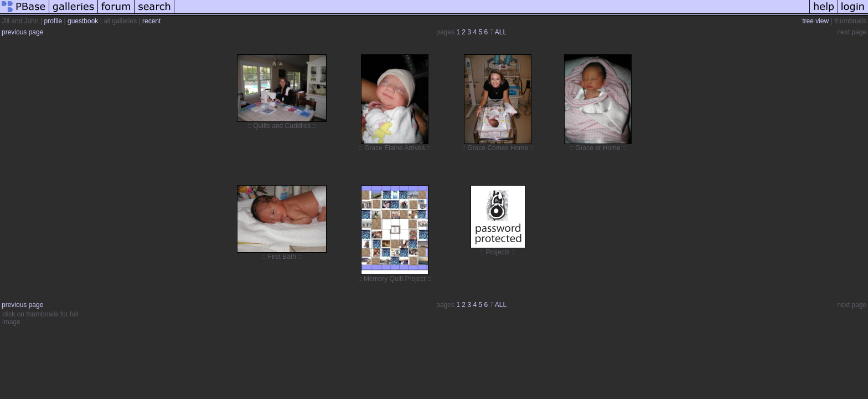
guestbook (83, 21)
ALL (501, 32)
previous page (22, 32)
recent (151, 21)
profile (53, 21)
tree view (815, 21)
